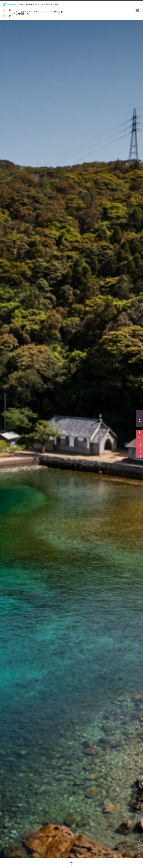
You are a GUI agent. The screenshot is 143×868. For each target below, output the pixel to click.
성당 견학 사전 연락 (140, 445)
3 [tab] (139, 848)
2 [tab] (139, 845)
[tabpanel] (71, 439)
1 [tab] (139, 841)
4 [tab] (139, 852)
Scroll (71, 863)
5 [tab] (139, 856)
